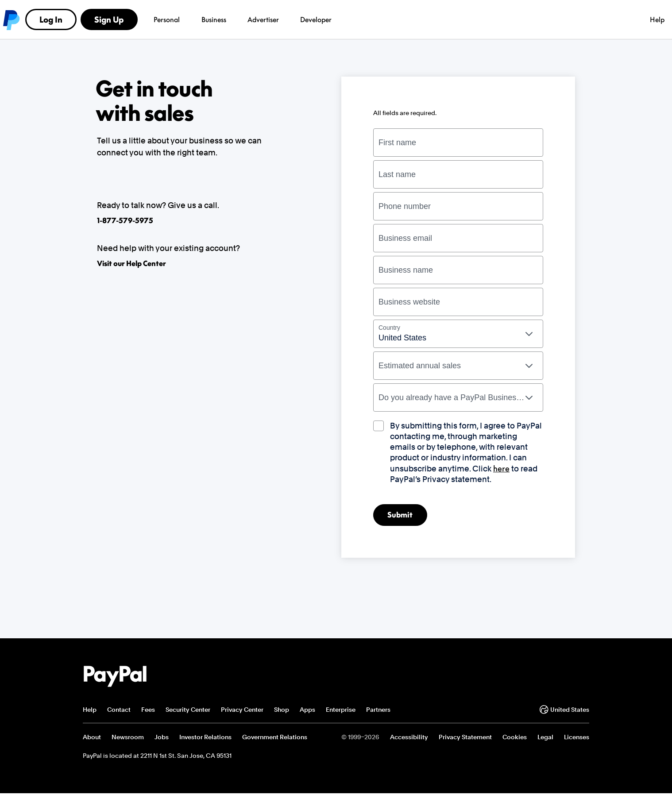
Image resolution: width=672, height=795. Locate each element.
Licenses (577, 738)
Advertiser (234, 19)
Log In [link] (502, 19)
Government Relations (275, 738)
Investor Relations (205, 738)
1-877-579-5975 (125, 220)
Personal (138, 19)
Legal (545, 738)
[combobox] (458, 334)
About (92, 738)
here (501, 468)
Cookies (515, 738)
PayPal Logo (115, 678)
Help (458, 19)
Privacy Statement (465, 738)
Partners (378, 711)
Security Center (188, 711)
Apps (307, 711)
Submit (402, 516)
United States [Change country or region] (564, 711)
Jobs (162, 738)
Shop (282, 711)
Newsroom (128, 738)
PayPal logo (93, 19)
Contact (119, 711)
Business (185, 19)
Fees (148, 711)
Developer (282, 19)
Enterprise (341, 711)
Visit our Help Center (131, 263)
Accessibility (409, 738)
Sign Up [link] (560, 19)
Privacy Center (242, 711)
